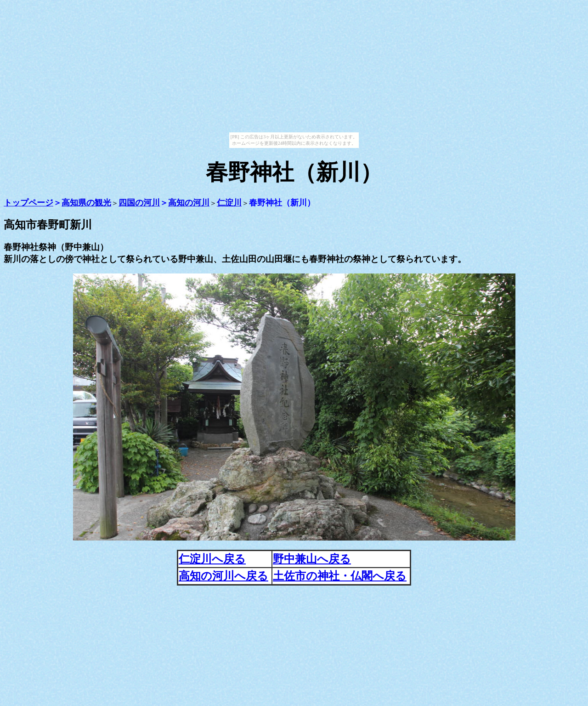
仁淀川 (229, 203)
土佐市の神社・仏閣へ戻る (340, 576)
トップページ (28, 203)
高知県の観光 (86, 203)
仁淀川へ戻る (212, 559)
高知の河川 (189, 203)
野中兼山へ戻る (312, 559)
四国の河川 (139, 203)
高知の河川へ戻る (223, 576)
